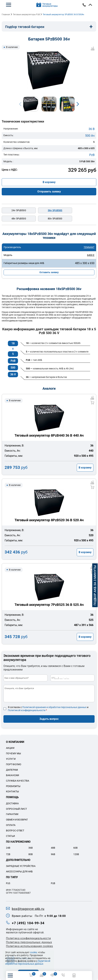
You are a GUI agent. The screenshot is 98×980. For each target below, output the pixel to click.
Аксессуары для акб (19, 871)
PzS (8, 883)
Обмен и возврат (17, 820)
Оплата (11, 825)
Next (78, 104)
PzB (92, 155)
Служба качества (18, 781)
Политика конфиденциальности (28, 938)
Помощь (12, 797)
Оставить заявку (49, 272)
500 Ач (90, 136)
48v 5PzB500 (19, 219)
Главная (6, 15)
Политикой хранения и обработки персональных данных (54, 707)
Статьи (10, 836)
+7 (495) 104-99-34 (84, 5)
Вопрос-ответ (15, 831)
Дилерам (12, 770)
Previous (20, 104)
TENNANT (89, 247)
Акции (10, 748)
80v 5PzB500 (55, 219)
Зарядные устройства (21, 866)
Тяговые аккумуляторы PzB (26, 15)
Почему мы (13, 753)
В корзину (49, 182)
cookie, (34, 952)
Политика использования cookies (29, 946)
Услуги (11, 759)
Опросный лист (16, 809)
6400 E (91, 255)
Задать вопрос (49, 719)
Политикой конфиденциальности (27, 710)
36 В (92, 129)
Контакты (12, 791)
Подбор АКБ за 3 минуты (95, 585)
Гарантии (12, 814)
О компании (15, 742)
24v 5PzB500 (19, 210)
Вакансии (13, 775)
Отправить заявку (49, 192)
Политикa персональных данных (29, 942)
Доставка (12, 803)
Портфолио (14, 764)
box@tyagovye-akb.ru (28, 909)
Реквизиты (13, 786)
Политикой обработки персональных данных (28, 962)
